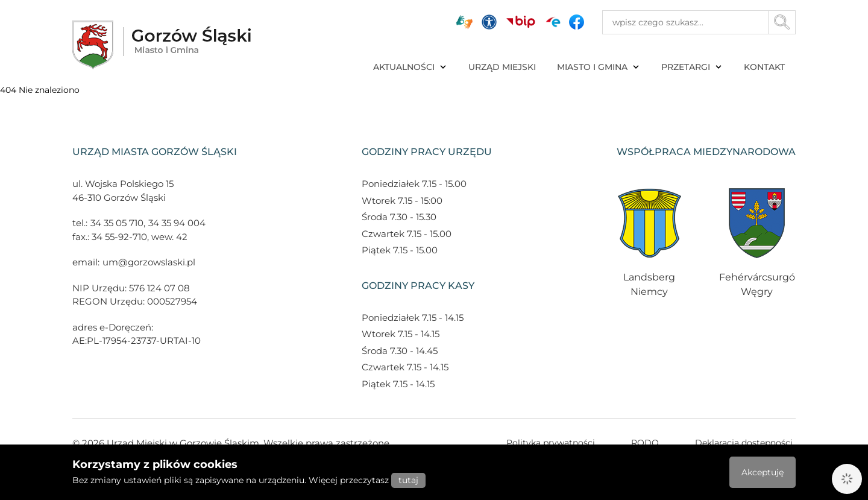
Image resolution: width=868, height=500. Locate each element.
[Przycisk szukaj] (782, 22)
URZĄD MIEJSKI (502, 67)
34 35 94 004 (177, 223)
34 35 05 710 (117, 223)
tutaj (408, 480)
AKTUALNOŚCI (410, 67)
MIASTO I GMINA (599, 67)
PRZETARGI (692, 67)
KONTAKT (764, 67)
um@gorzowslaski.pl (149, 262)
